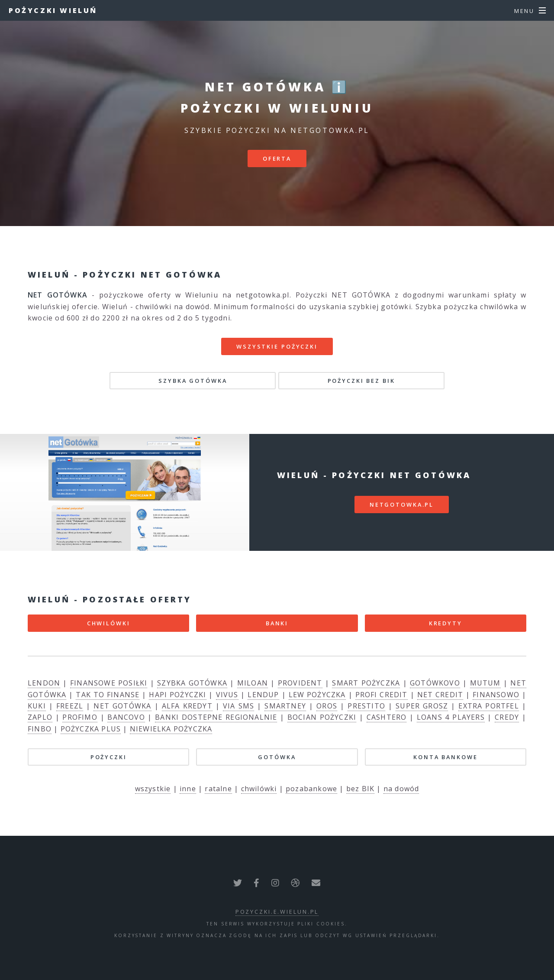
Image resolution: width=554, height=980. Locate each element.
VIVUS (227, 695)
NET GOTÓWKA (122, 706)
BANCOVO (126, 717)
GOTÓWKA (277, 757)
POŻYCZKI (109, 757)
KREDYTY (446, 623)
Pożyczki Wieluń (53, 10)
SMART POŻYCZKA (366, 683)
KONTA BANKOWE (445, 757)
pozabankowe (311, 789)
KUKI (37, 706)
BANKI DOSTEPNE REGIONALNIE (216, 717)
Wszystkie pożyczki (277, 346)
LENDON (44, 683)
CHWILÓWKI (109, 623)
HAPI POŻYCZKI (177, 695)
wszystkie (153, 789)
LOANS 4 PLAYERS (451, 717)
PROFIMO (80, 717)
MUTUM (485, 683)
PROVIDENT (300, 683)
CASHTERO (387, 717)
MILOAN (253, 683)
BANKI (277, 623)
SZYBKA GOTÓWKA (193, 381)
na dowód (401, 789)
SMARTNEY (285, 706)
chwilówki (259, 789)
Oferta (277, 158)
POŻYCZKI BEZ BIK (361, 381)
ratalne (218, 789)
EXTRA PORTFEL (488, 706)
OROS (327, 706)
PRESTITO (366, 706)
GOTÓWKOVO (435, 683)
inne (188, 789)
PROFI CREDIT (382, 695)
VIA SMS (238, 706)
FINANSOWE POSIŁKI (109, 683)
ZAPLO (40, 717)
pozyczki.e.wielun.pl (277, 912)
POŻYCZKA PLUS (91, 729)
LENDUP (263, 695)
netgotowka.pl (402, 505)
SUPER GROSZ (422, 706)
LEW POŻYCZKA (317, 695)
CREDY (507, 717)
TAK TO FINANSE (108, 695)
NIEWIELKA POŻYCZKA (171, 729)
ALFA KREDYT (187, 706)
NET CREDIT (440, 695)
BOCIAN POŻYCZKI (322, 717)
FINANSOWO (496, 695)
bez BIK (360, 789)
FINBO (40, 729)
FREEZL (70, 706)
